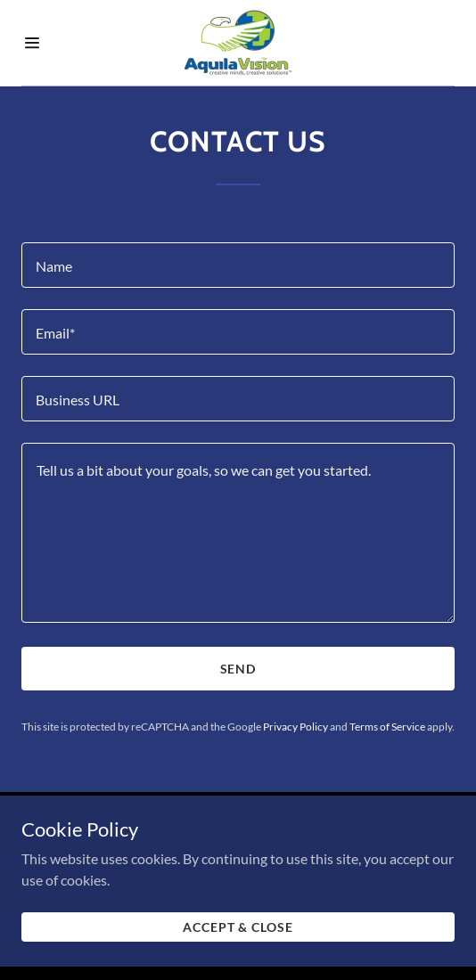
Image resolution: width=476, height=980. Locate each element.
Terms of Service (387, 727)
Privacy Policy (295, 727)
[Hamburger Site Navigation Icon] (50, 43)
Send (238, 669)
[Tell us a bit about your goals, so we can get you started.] (238, 533)
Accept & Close (238, 932)
